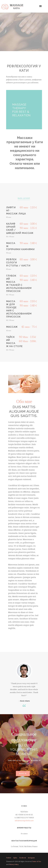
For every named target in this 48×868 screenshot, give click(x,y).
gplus (15, 858)
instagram (31, 858)
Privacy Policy (14, 864)
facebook (23, 858)
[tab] (24, 198)
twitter (9, 858)
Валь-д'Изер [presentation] (24, 198)
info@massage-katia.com (24, 821)
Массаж (12, 327)
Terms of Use (36, 862)
